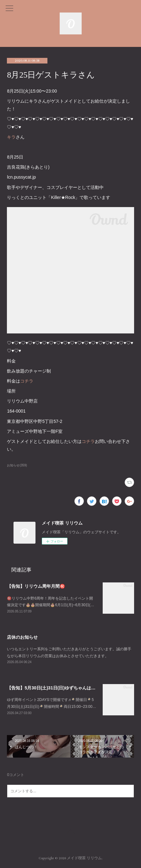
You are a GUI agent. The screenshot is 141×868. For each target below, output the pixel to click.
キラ (11, 137)
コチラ (27, 381)
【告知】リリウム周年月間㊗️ (36, 586)
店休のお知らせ (22, 637)
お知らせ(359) (17, 465)
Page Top (70, 833)
